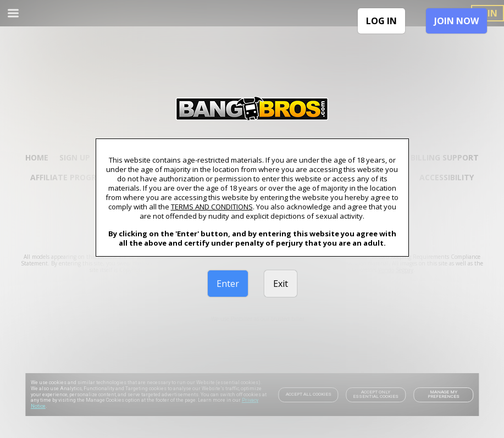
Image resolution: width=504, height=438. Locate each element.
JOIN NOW (456, 21)
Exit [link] (281, 284)
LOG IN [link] (381, 21)
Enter (228, 284)
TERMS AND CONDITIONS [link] (212, 207)
